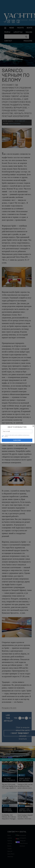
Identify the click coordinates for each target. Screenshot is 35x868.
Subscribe (17, 440)
